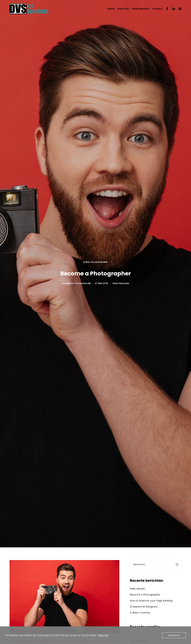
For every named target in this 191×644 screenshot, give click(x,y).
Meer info (103, 635)
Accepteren (174, 635)
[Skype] (178, 9)
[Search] (177, 564)
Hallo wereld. (137, 589)
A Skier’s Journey (140, 613)
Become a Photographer (145, 595)
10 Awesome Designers (144, 607)
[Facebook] (166, 9)
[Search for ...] (156, 564)
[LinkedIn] (172, 9)
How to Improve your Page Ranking (151, 601)
